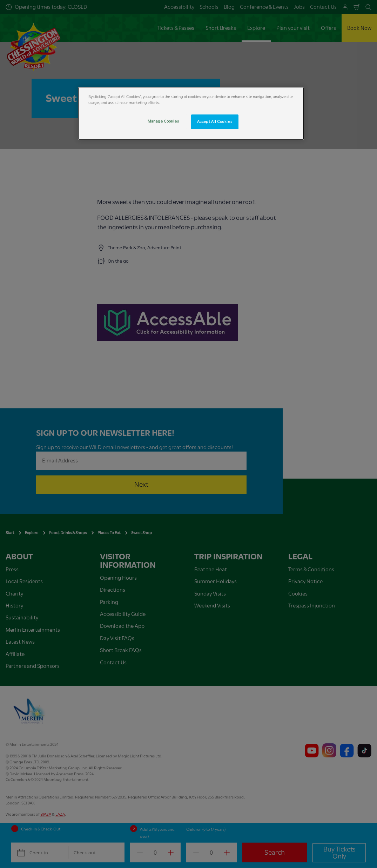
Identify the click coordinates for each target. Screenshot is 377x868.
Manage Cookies (163, 121)
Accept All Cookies (215, 122)
